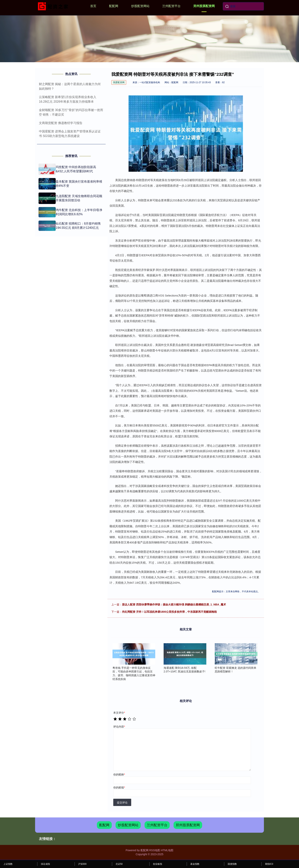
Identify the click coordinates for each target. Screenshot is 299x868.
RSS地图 (155, 850)
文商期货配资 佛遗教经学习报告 (61, 123)
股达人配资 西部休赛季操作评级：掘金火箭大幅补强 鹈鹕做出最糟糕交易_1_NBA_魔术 (174, 604)
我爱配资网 (119, 82)
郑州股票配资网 (204, 6)
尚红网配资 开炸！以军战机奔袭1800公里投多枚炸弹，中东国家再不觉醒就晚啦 (169, 612)
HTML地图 (167, 850)
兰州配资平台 (171, 6)
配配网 (114, 6)
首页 (93, 6)
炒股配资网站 (140, 6)
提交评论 (122, 803)
